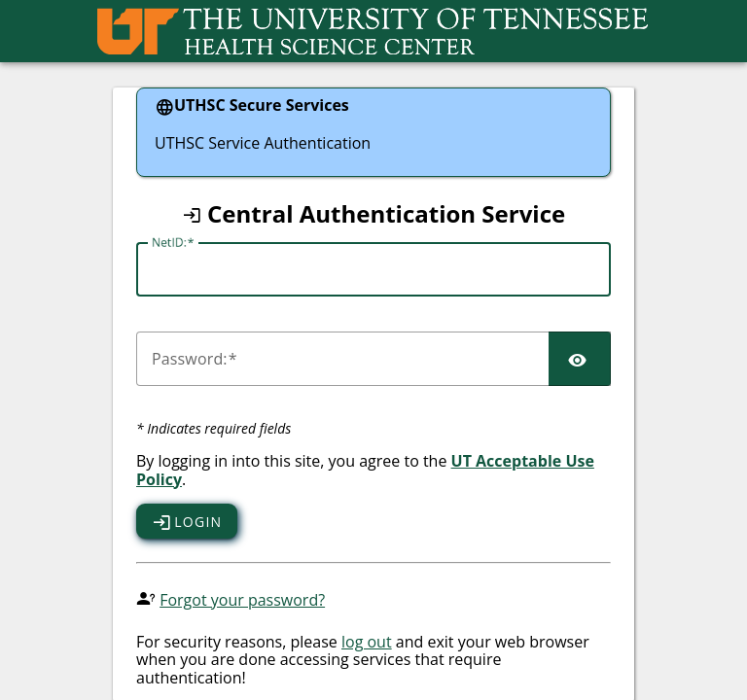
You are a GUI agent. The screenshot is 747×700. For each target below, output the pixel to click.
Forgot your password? (242, 600)
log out (367, 642)
